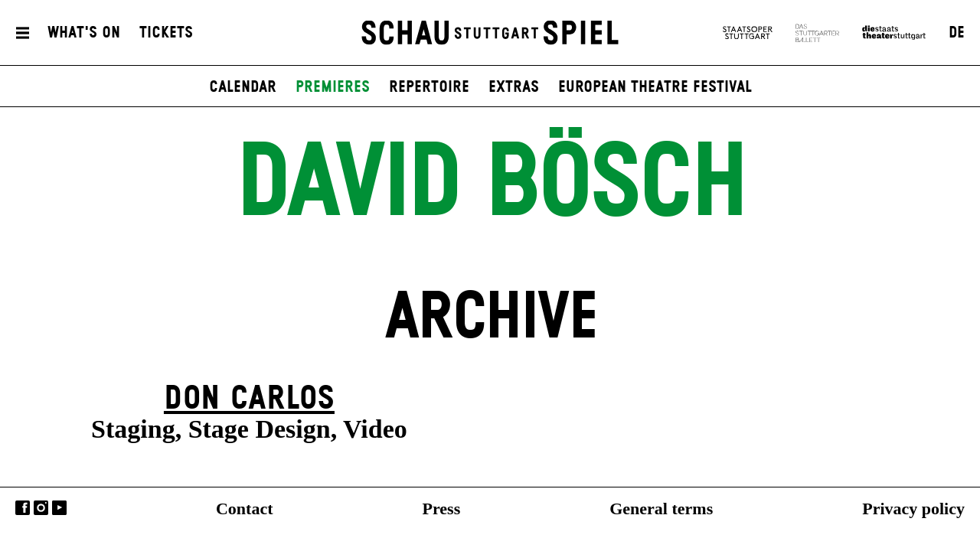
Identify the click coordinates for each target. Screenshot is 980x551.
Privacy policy (913, 509)
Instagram (41, 508)
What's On (84, 33)
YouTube (59, 508)
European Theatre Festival (655, 87)
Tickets (166, 33)
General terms (661, 509)
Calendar (243, 87)
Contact (245, 509)
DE (957, 33)
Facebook (23, 508)
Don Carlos (249, 399)
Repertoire (429, 87)
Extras (514, 87)
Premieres (333, 87)
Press (442, 509)
